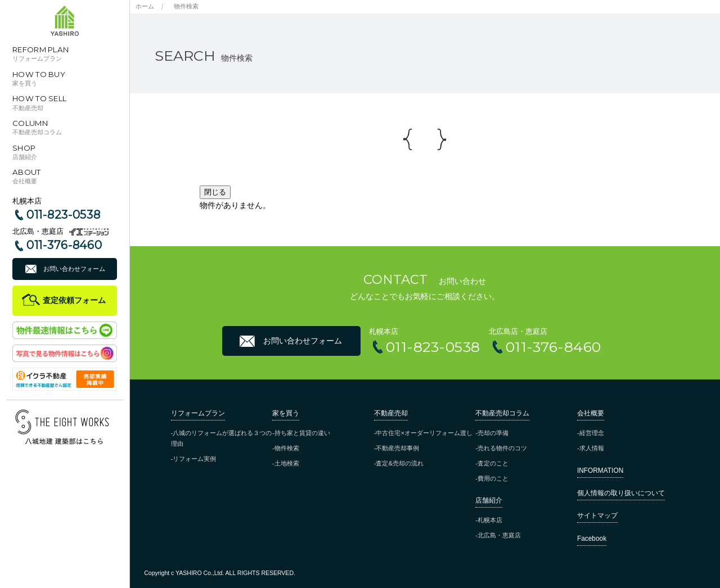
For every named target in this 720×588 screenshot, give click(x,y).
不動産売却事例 (397, 448)
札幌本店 (490, 520)
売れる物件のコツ (502, 448)
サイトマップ (597, 515)
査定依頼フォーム (74, 300)
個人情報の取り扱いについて (621, 493)
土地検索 (287, 463)
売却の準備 (493, 433)
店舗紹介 (489, 500)
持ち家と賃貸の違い (302, 433)
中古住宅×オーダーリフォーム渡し (424, 433)
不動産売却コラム (502, 413)
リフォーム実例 (194, 459)
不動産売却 (391, 413)
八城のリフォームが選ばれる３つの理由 (222, 438)
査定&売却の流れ (399, 463)
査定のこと (493, 463)
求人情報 (592, 448)
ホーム (145, 6)
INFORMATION (600, 471)
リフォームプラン (198, 413)
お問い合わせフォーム (74, 269)
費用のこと (493, 478)
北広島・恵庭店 (499, 535)
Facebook (592, 539)
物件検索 (186, 6)
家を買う (286, 413)
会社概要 (591, 413)
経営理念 (592, 433)
